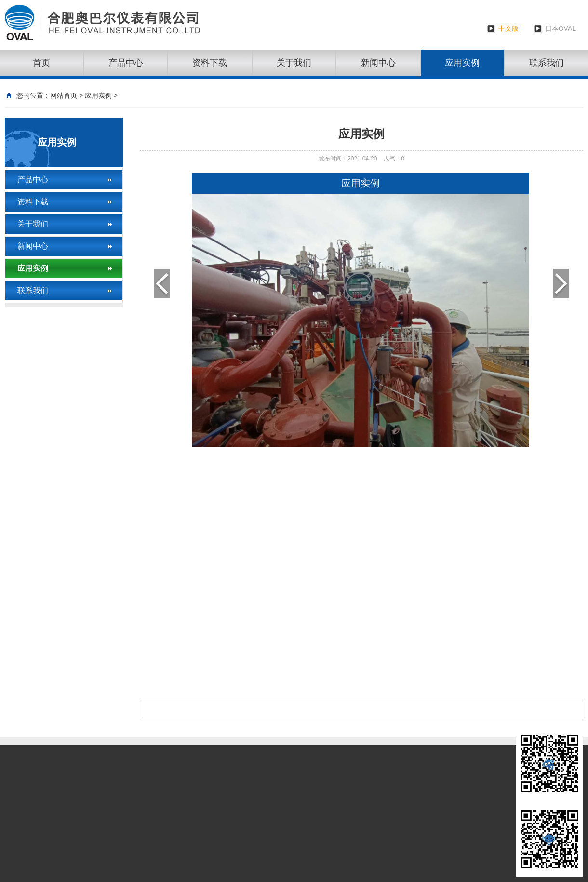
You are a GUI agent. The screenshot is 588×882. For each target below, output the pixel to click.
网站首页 (64, 95)
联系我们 (33, 290)
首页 (41, 63)
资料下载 (210, 63)
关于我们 (294, 63)
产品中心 (126, 63)
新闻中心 (378, 63)
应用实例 (462, 63)
